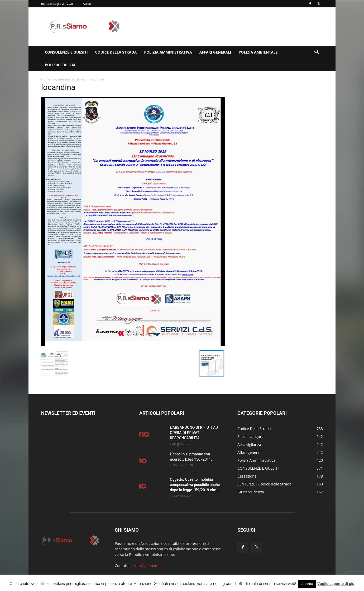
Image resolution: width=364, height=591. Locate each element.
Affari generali (215, 52)
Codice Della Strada (116, 52)
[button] (317, 53)
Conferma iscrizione (70, 79)
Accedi (87, 4)
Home (46, 79)
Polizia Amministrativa (168, 52)
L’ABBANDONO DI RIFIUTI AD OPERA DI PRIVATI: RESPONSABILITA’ (194, 433)
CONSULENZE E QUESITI (66, 52)
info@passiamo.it (149, 566)
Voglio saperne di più (336, 584)
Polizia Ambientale (258, 52)
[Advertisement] (227, 27)
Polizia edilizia (60, 65)
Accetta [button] (307, 584)
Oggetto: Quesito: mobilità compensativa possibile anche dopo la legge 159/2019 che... (195, 485)
